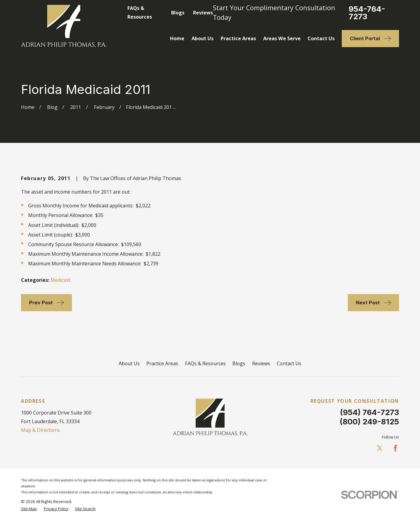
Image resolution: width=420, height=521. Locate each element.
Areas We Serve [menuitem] (282, 38)
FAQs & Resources (205, 363)
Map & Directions (40, 430)
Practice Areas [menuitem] (238, 38)
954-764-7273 (367, 13)
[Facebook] (396, 448)
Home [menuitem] (177, 38)
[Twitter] (380, 448)
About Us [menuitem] (203, 38)
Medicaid (60, 280)
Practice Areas (162, 363)
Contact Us (289, 363)
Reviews (203, 13)
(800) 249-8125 (369, 422)
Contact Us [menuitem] (321, 38)
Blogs (178, 13)
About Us (129, 363)
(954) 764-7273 (369, 412)
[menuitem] (29, 509)
